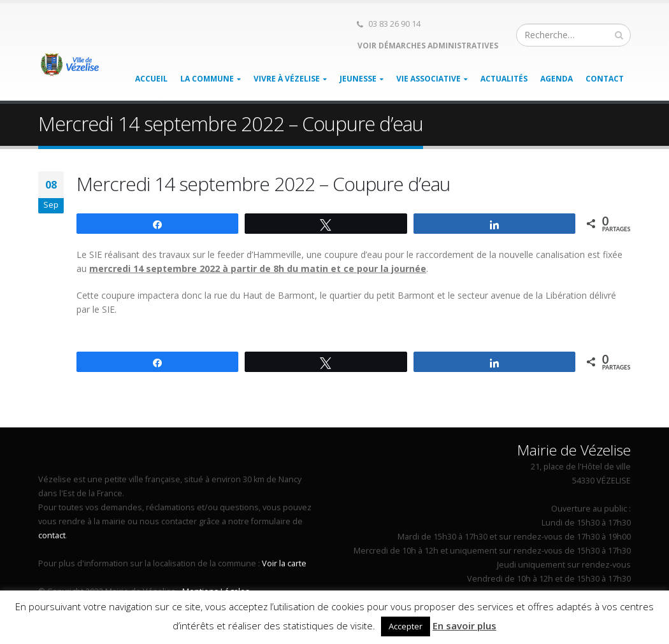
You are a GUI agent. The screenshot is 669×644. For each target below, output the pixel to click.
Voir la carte (284, 563)
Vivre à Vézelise (287, 79)
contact (52, 535)
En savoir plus (464, 626)
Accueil (151, 79)
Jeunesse (358, 79)
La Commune (207, 79)
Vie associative (428, 79)
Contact (605, 79)
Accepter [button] (406, 626)
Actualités (504, 79)
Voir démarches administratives (427, 46)
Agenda (557, 79)
